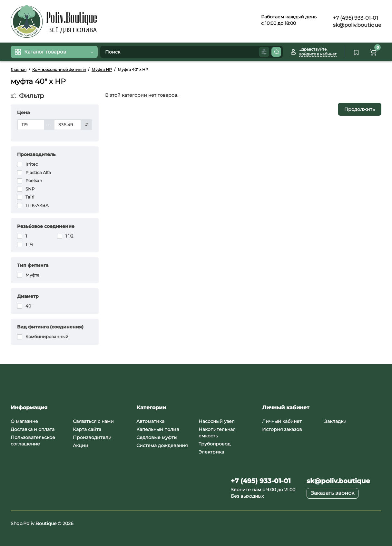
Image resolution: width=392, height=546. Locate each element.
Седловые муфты (157, 437)
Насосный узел (217, 421)
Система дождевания (162, 445)
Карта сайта (87, 429)
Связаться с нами (93, 421)
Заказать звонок (333, 493)
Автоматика (150, 421)
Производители (92, 437)
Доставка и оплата (33, 429)
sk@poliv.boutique (357, 25)
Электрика (211, 452)
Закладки (335, 421)
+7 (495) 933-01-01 (355, 18)
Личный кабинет (282, 421)
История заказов (282, 429)
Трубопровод (215, 444)
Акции (81, 445)
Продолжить (360, 109)
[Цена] (31, 125)
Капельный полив (158, 429)
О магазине (24, 421)
